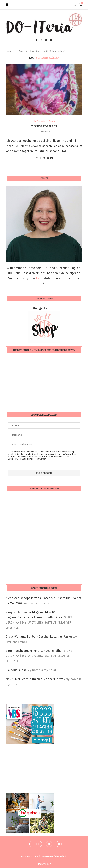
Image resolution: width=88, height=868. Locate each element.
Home (9, 51)
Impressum (47, 856)
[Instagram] (41, 40)
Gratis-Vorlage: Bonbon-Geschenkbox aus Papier (39, 637)
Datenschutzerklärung (18, 459)
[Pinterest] (46, 40)
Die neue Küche (16, 670)
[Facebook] (37, 40)
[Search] (75, 5)
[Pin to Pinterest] (48, 158)
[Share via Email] (52, 158)
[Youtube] (51, 40)
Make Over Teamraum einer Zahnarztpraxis (35, 679)
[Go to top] (44, 864)
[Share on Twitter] (44, 158)
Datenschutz (60, 856)
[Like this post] (37, 158)
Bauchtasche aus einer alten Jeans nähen (34, 651)
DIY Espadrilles (44, 126)
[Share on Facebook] (41, 158)
